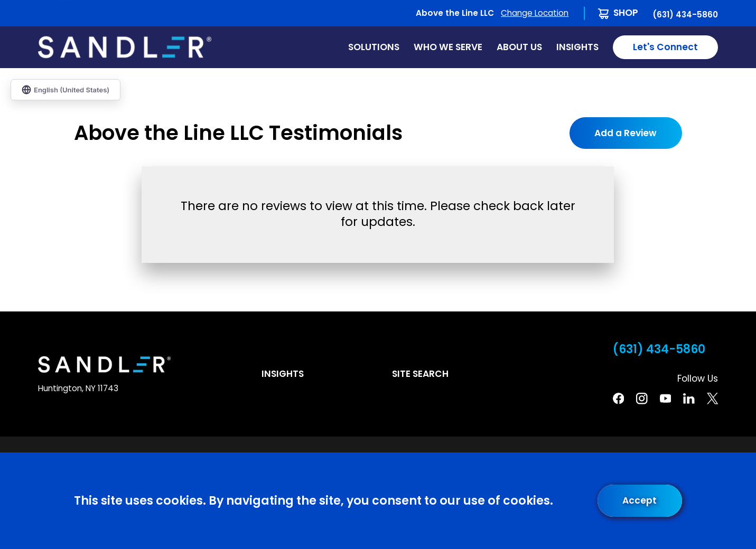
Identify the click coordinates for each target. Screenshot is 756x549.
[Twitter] (712, 398)
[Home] (125, 47)
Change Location (535, 13)
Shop (626, 13)
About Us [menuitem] (519, 47)
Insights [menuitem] (577, 47)
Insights (283, 374)
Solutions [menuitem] (374, 47)
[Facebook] (618, 398)
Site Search (420, 374)
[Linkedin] (689, 398)
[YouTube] (665, 398)
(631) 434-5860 (685, 15)
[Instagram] (642, 398)
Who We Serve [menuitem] (448, 47)
